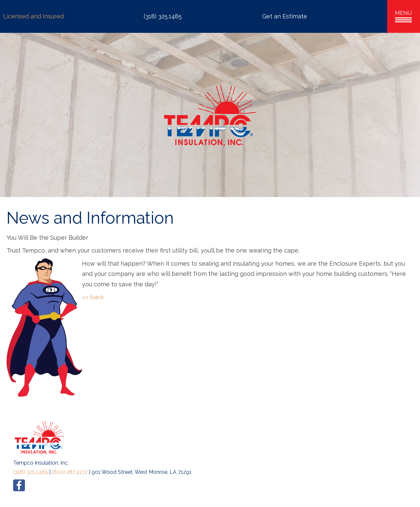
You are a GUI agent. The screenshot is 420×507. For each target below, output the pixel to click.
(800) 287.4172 (70, 472)
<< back (93, 297)
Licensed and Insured (33, 16)
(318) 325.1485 (31, 472)
